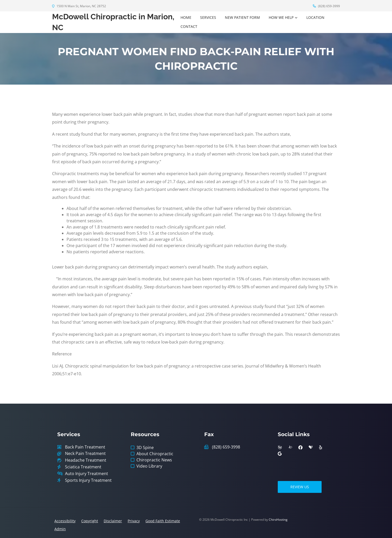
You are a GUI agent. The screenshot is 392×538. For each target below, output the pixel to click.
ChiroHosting (278, 520)
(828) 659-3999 (326, 6)
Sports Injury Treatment (88, 480)
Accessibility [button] (65, 521)
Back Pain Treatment (85, 447)
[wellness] (280, 447)
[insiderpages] (290, 447)
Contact (189, 26)
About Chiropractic (155, 454)
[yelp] (321, 447)
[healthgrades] (311, 447)
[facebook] (300, 447)
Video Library (149, 466)
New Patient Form (242, 17)
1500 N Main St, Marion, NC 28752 (79, 6)
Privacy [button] (134, 521)
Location (315, 17)
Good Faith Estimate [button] (163, 521)
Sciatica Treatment (83, 467)
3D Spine (145, 447)
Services (208, 17)
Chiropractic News (154, 460)
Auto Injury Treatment (87, 474)
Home (186, 17)
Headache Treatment (86, 460)
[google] (280, 454)
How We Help (281, 17)
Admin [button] (60, 529)
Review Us (300, 487)
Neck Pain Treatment (85, 454)
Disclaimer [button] (113, 521)
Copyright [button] (90, 521)
